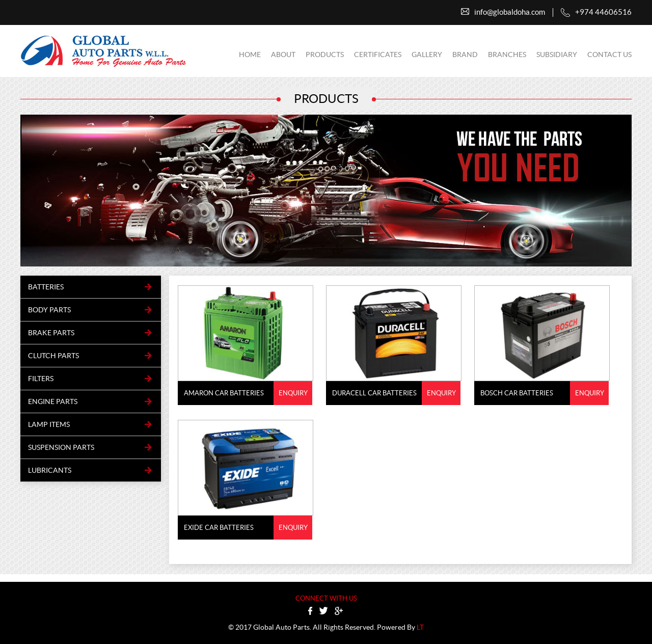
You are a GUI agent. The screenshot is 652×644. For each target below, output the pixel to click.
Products (325, 55)
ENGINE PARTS (53, 401)
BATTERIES (46, 287)
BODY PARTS (49, 310)
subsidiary (557, 55)
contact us (609, 55)
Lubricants (50, 470)
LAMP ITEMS (49, 424)
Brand (465, 55)
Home (250, 55)
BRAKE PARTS (51, 333)
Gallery (427, 55)
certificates (378, 55)
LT (420, 627)
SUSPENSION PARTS (61, 447)
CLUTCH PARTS (53, 356)
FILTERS (41, 379)
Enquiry (293, 393)
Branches (507, 55)
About (283, 55)
